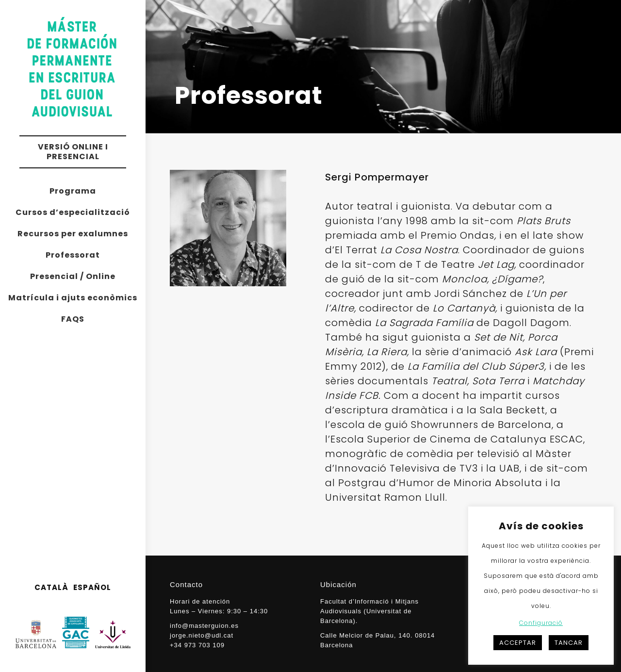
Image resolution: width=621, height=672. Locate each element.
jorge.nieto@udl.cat (202, 635)
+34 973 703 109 (197, 645)
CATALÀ (51, 587)
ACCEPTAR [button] (518, 643)
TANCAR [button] (569, 643)
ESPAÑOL (92, 587)
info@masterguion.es (204, 626)
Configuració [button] (541, 623)
